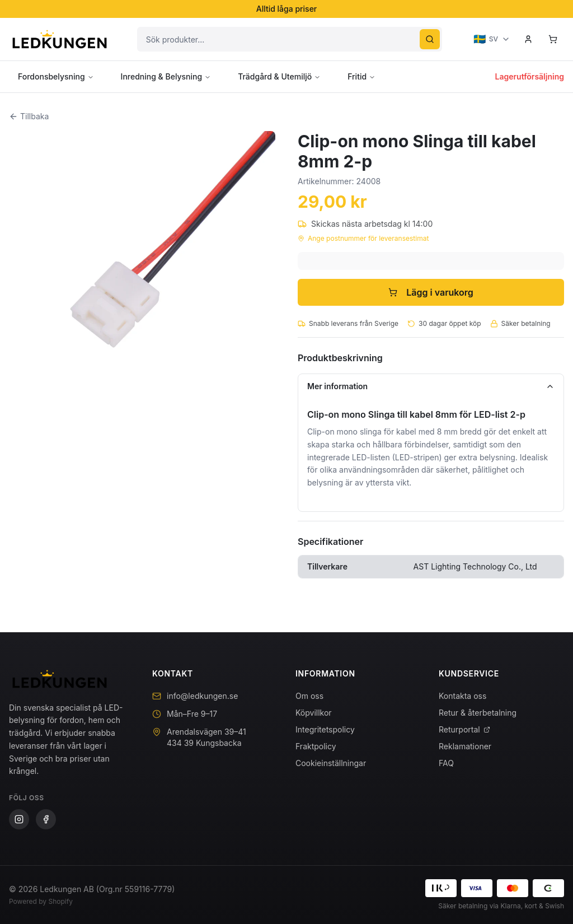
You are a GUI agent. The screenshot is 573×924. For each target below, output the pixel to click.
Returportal (464, 729)
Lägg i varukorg (431, 292)
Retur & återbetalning (478, 713)
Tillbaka (29, 116)
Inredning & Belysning (166, 76)
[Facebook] (46, 819)
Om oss (309, 696)
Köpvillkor (314, 713)
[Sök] (430, 39)
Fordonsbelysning (56, 76)
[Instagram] (19, 819)
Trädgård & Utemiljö (279, 76)
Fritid (361, 76)
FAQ (446, 763)
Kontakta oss (462, 696)
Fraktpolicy (316, 746)
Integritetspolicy (325, 729)
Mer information (431, 386)
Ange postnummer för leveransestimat (363, 238)
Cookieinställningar (331, 763)
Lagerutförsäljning (530, 76)
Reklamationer (465, 746)
